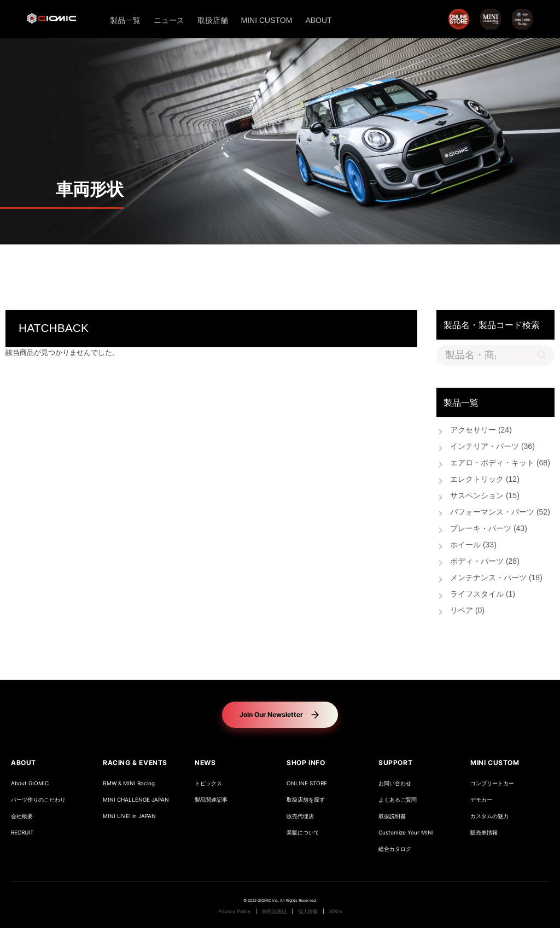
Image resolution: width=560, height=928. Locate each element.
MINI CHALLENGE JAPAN (136, 800)
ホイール (473, 545)
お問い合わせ (395, 783)
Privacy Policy (234, 912)
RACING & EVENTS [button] (135, 763)
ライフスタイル (483, 595)
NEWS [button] (205, 763)
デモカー (481, 800)
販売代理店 (300, 816)
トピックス (208, 783)
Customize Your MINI (406, 833)
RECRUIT (22, 833)
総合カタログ (395, 849)
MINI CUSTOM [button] (495, 763)
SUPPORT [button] (395, 763)
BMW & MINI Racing (129, 783)
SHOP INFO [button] (306, 763)
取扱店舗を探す (306, 800)
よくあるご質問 (398, 800)
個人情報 (308, 912)
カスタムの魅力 (489, 816)
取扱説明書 (392, 816)
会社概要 (22, 816)
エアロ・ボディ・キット (500, 463)
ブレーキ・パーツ (489, 529)
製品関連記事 (211, 800)
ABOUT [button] (24, 763)
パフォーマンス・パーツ (500, 513)
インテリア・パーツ (492, 447)
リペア (467, 611)
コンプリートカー (492, 783)
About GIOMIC (30, 783)
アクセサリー (481, 431)
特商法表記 (274, 912)
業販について (303, 833)
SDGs (336, 912)
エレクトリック (485, 480)
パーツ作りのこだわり (38, 800)
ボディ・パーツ (485, 562)
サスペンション (485, 496)
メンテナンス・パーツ (496, 578)
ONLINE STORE (307, 783)
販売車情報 (484, 833)
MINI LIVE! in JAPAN (129, 816)
